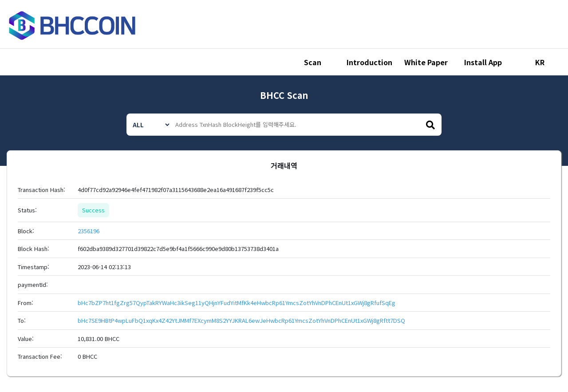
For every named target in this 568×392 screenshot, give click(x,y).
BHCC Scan (284, 95)
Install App (483, 62)
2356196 (89, 231)
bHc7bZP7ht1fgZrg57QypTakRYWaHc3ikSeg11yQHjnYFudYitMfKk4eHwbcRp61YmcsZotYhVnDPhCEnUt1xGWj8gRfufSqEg (237, 303)
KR (540, 62)
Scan (313, 62)
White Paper (426, 62)
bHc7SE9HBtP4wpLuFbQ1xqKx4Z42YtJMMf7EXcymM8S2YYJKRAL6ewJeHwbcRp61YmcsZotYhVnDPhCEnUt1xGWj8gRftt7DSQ (241, 320)
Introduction (369, 62)
